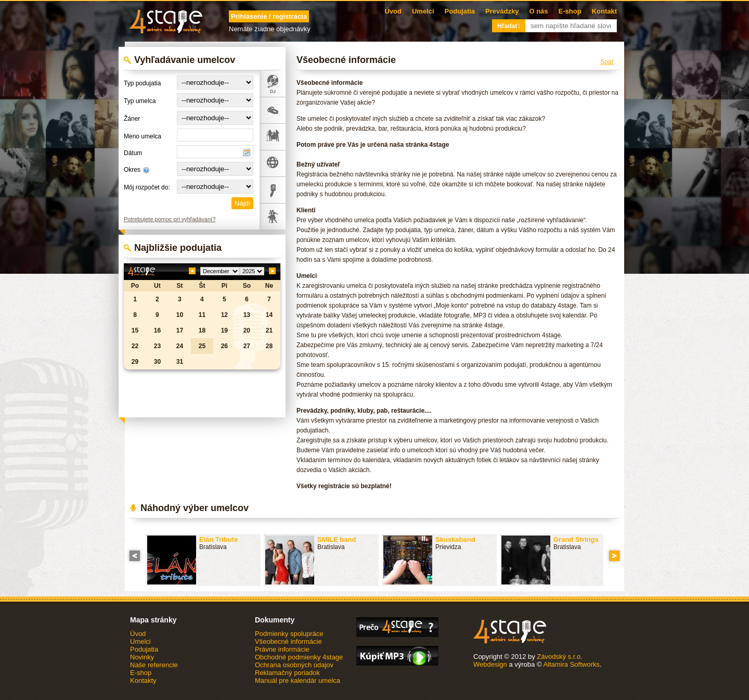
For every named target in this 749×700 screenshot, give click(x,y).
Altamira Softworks (571, 664)
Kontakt (604, 11)
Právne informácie (282, 649)
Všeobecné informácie (288, 641)
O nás (538, 11)
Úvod (393, 11)
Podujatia (460, 11)
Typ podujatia (142, 83)
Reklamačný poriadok (287, 673)
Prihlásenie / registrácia (269, 16)
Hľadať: (509, 26)
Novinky (142, 657)
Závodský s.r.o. (559, 657)
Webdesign (490, 664)
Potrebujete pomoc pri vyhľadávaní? (170, 219)
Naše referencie (154, 665)
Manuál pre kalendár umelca (298, 680)
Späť (607, 62)
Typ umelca (140, 101)
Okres (132, 170)
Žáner (132, 119)
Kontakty (143, 680)
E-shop (570, 11)
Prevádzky (502, 11)
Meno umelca (143, 136)
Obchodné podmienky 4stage (299, 657)
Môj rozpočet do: (147, 187)
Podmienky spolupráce (289, 634)
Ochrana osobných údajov (294, 665)
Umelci (423, 11)
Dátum (133, 153)
